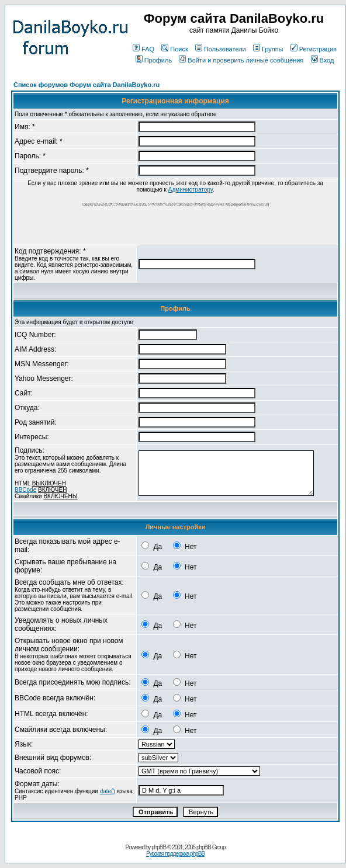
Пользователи (221, 49)
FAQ (143, 49)
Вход (323, 60)
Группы (268, 49)
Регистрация (314, 49)
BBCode (25, 490)
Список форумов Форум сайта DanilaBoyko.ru (86, 85)
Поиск (174, 49)
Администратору (191, 190)
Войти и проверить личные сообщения (241, 60)
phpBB (159, 847)
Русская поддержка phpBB (175, 854)
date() (108, 791)
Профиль (154, 60)
